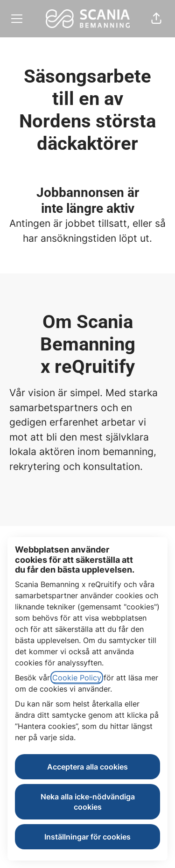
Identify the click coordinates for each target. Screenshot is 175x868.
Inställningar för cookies (87, 837)
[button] (156, 19)
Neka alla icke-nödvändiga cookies (88, 802)
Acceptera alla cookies (87, 767)
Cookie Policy (77, 678)
